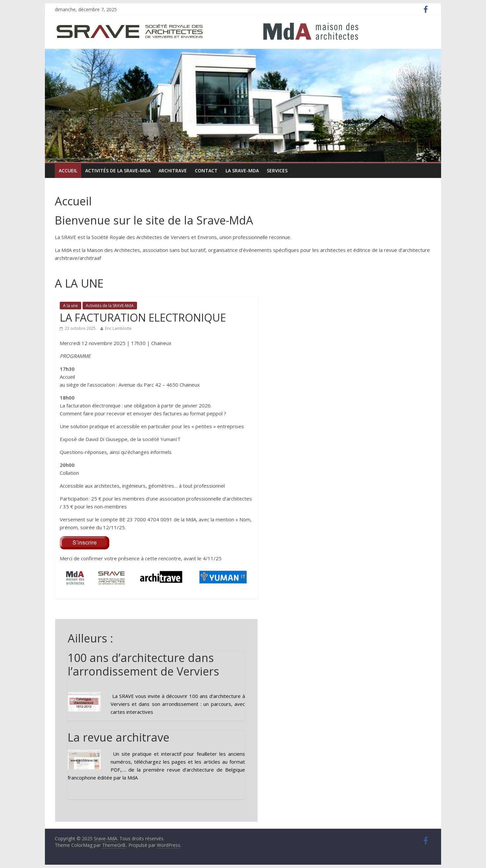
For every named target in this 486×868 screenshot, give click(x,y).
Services (277, 171)
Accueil (68, 171)
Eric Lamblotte (118, 328)
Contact (206, 171)
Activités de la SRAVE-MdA (118, 171)
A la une (70, 306)
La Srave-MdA (242, 171)
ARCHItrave (173, 171)
